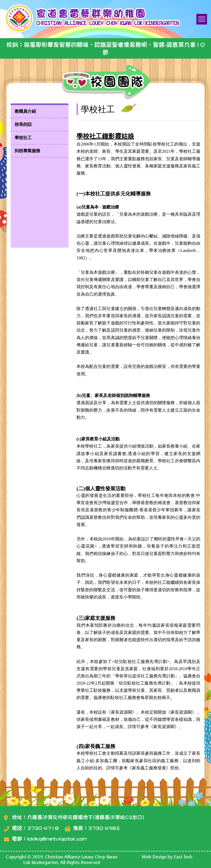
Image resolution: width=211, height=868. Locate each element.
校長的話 (23, 124)
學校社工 (23, 138)
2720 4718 (43, 828)
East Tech (183, 857)
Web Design (154, 857)
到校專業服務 (27, 151)
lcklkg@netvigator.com (57, 839)
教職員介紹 (25, 111)
